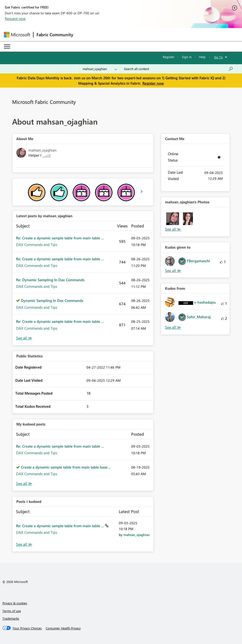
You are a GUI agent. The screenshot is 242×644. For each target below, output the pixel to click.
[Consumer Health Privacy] (63, 628)
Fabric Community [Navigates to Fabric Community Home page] (55, 35)
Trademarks (11, 618)
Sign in (187, 57)
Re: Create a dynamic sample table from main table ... (60, 238)
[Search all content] (178, 69)
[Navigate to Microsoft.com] (17, 35)
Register (169, 57)
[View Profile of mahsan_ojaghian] (137, 535)
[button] (173, 219)
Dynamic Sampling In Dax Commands (52, 300)
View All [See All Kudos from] (173, 327)
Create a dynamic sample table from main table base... (66, 467)
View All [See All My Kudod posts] (24, 484)
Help (202, 57)
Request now (15, 18)
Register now (153, 83)
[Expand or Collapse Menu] (7, 46)
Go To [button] (218, 57)
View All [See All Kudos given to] (173, 271)
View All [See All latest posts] (24, 338)
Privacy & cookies (15, 603)
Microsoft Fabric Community (44, 102)
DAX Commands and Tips (37, 245)
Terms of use (12, 611)
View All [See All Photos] (173, 229)
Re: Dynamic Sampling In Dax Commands (50, 280)
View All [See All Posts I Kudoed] (24, 544)
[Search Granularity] (100, 69)
